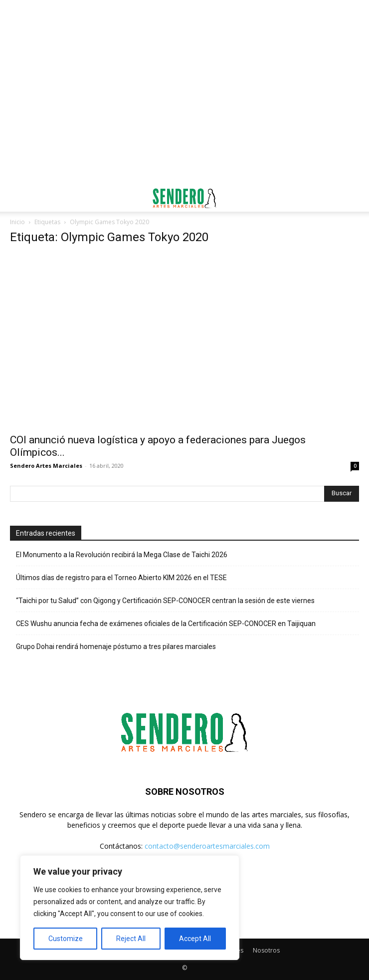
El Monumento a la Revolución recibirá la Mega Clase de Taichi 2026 (122, 555)
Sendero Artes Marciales (46, 466)
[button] (17, 198)
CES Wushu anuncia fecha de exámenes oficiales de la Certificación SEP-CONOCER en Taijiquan (166, 624)
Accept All (195, 939)
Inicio (17, 222)
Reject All (131, 939)
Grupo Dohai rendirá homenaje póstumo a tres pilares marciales (116, 647)
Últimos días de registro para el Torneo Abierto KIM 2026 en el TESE (121, 578)
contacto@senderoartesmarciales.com (207, 846)
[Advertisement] (184, 17)
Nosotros (266, 950)
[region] (130, 908)
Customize (66, 939)
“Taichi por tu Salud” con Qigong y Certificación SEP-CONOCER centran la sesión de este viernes (165, 601)
